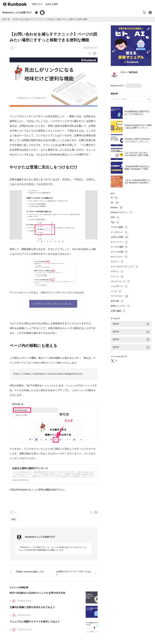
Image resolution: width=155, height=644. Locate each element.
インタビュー (119, 232)
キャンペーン (119, 242)
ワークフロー (120, 296)
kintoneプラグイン (122, 212)
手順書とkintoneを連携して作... (30, 572)
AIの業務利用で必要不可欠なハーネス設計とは (137, 113)
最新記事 (114, 94)
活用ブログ (37, 4)
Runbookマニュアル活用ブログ (17, 13)
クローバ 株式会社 (129, 72)
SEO (115, 217)
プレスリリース (120, 281)
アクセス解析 (119, 227)
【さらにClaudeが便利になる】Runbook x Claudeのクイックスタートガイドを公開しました (137, 184)
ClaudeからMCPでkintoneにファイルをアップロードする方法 (138, 142)
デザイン (117, 271)
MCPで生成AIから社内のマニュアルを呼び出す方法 (37, 593)
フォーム (117, 276)
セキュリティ (119, 257)
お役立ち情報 (120, 237)
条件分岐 (117, 301)
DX (115, 202)
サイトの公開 (119, 252)
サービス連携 (119, 247)
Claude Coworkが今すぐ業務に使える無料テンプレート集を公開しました (138, 128)
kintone (117, 207)
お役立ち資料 (51, 4)
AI (115, 198)
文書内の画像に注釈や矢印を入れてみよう (32, 607)
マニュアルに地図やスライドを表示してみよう (35, 622)
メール (116, 291)
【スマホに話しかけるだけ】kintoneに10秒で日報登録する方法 (137, 155)
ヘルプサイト (119, 286)
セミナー (117, 262)
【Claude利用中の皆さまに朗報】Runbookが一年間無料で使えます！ (137, 169)
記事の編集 (118, 311)
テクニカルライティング (125, 266)
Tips (14, 519)
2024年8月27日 (90, 48)
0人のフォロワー (118, 86)
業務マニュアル (120, 306)
